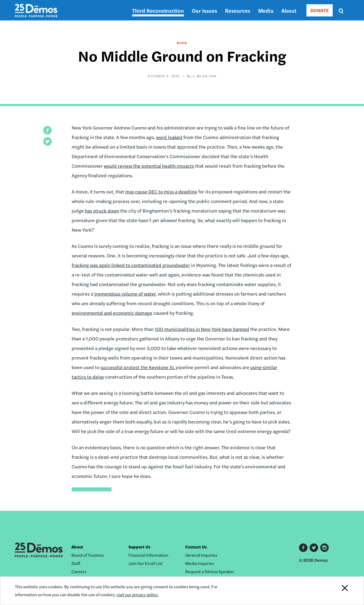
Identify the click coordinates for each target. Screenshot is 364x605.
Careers (79, 571)
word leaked (169, 137)
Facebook (303, 548)
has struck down (102, 211)
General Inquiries (201, 555)
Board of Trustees (88, 555)
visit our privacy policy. (137, 595)
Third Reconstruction (158, 10)
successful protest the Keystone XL (138, 367)
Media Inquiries (200, 563)
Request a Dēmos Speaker (210, 571)
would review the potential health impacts (149, 166)
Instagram (324, 548)
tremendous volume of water (125, 294)
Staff (76, 563)
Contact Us (196, 547)
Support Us (139, 547)
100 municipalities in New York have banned (202, 329)
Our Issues (204, 10)
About (289, 10)
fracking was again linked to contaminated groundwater (131, 265)
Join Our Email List (146, 563)
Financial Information (148, 555)
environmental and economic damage (112, 313)
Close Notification (338, 591)
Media (266, 10)
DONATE (320, 10)
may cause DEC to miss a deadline (161, 191)
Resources (238, 10)
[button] (47, 130)
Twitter (314, 548)
